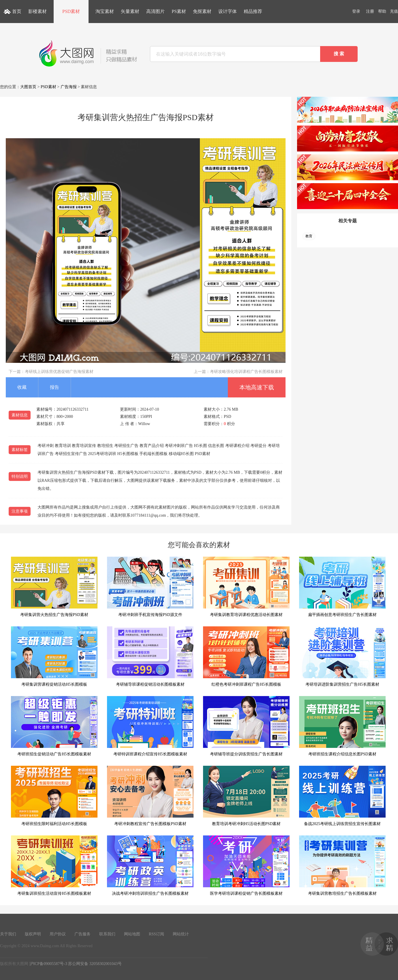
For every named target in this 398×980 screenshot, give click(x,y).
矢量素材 (130, 11)
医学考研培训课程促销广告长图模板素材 (246, 866)
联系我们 (107, 934)
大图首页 (28, 87)
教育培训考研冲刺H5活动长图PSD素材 (246, 796)
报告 (55, 387)
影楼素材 (37, 11)
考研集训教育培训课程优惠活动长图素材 (246, 587)
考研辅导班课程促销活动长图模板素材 (150, 656)
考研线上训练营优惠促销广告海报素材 (59, 372)
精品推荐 (253, 11)
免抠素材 (202, 11)
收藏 (22, 387)
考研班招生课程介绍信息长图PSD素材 (342, 726)
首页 (17, 11)
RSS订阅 (156, 934)
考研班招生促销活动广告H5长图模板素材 (54, 726)
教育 (309, 236)
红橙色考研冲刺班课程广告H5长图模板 (246, 656)
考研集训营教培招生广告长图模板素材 (342, 866)
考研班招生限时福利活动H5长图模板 (54, 796)
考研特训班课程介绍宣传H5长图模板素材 (150, 726)
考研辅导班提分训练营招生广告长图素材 (246, 726)
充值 (394, 11)
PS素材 (179, 11)
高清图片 (155, 11)
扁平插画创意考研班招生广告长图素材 (342, 587)
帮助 (382, 11)
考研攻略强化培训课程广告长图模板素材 (246, 372)
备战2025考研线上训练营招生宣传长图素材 (342, 796)
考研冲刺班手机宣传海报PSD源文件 (150, 587)
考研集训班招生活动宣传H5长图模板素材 (54, 866)
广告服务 (82, 934)
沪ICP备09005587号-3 (48, 964)
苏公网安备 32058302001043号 (95, 964)
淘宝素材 (105, 11)
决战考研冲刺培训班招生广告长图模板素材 (150, 866)
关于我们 (8, 934)
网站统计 (181, 934)
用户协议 (58, 934)
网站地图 (132, 934)
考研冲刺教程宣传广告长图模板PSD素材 (150, 796)
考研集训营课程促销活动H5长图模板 (54, 656)
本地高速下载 (257, 387)
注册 (370, 11)
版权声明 (33, 934)
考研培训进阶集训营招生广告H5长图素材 (342, 656)
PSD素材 (71, 11)
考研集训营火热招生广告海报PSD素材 (54, 587)
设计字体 (228, 11)
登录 (356, 11)
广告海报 (69, 87)
